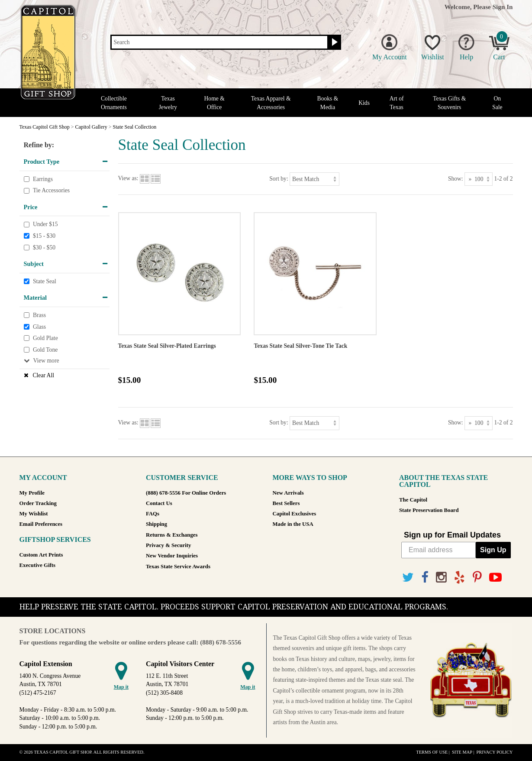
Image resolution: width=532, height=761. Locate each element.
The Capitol (413, 500)
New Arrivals (288, 493)
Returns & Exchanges (172, 535)
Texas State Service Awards (178, 567)
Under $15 (45, 225)
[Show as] (479, 179)
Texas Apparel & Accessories (271, 103)
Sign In (503, 7)
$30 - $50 (44, 248)
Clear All (44, 375)
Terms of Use (432, 752)
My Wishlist (34, 514)
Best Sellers (286, 503)
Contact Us (159, 503)
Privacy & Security (168, 545)
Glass (39, 327)
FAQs (153, 514)
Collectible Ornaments (114, 103)
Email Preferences (41, 524)
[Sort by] (314, 179)
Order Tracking (38, 503)
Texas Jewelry (168, 103)
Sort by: (279, 179)
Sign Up (493, 550)
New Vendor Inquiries (172, 556)
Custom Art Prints (41, 555)
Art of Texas (397, 103)
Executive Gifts (38, 565)
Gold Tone (45, 350)
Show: (456, 179)
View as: (128, 179)
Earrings (43, 179)
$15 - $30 (44, 236)
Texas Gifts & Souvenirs (449, 103)
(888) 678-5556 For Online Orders (186, 493)
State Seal (45, 281)
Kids (364, 103)
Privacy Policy (494, 752)
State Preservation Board (429, 510)
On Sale (497, 103)
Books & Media (328, 103)
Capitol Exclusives (295, 514)
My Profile (32, 493)
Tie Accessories (51, 190)
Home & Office (214, 103)
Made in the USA (293, 524)
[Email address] (438, 550)
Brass (39, 315)
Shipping (156, 524)
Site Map (462, 752)
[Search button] (334, 42)
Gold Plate (45, 338)
